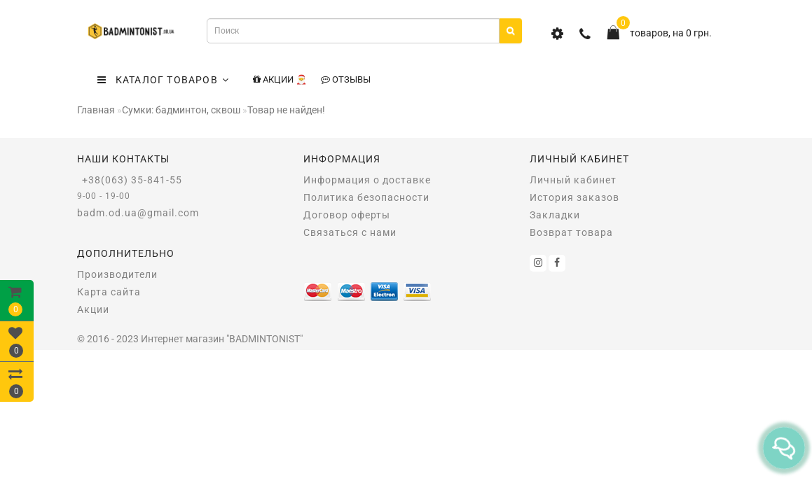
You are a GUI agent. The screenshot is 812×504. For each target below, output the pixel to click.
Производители (117, 274)
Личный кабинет (573, 180)
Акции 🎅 (280, 79)
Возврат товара (571, 232)
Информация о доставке (367, 180)
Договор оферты (347, 215)
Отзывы (346, 79)
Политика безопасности (366, 197)
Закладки (555, 215)
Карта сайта (109, 292)
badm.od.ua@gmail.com (138, 213)
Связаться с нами (350, 232)
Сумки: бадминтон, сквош (181, 110)
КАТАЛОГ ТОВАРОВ (163, 80)
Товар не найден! (286, 110)
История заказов (574, 197)
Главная (96, 110)
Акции (93, 309)
